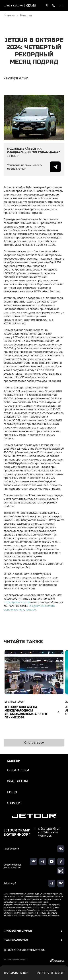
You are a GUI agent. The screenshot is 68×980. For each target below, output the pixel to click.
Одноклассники (14, 609)
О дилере (14, 803)
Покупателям (18, 770)
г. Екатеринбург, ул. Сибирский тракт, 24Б (49, 832)
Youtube (31, 609)
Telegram (34, 606)
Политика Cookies (16, 940)
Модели (14, 761)
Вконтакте (48, 606)
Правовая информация (18, 931)
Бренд (12, 792)
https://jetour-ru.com (17, 602)
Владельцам (17, 781)
